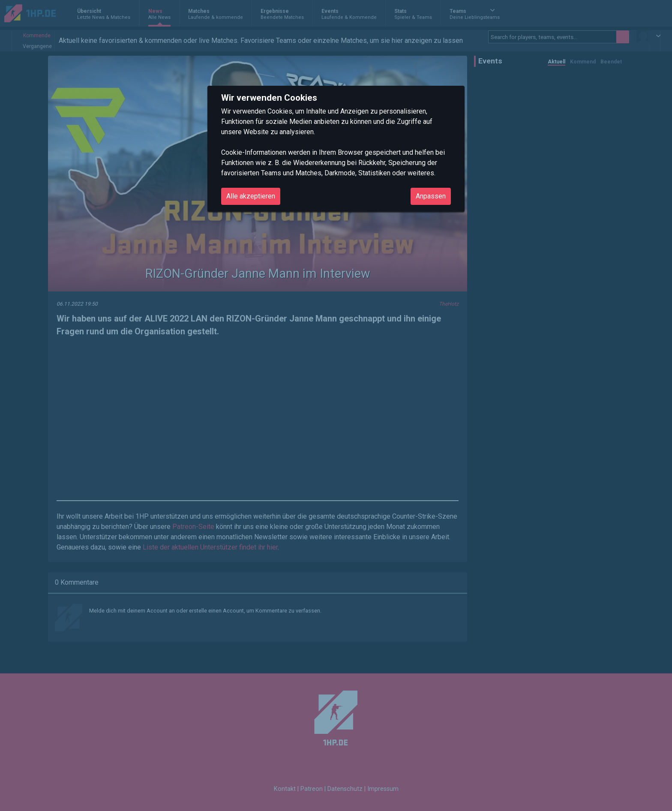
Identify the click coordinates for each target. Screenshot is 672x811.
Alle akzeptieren (251, 196)
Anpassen (431, 196)
